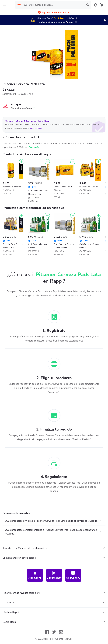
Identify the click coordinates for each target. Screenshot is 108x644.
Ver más (34, 147)
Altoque (16, 104)
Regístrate (60, 18)
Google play (54, 575)
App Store (35, 575)
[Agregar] (22, 162)
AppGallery (73, 575)
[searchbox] (53, 5)
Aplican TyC (71, 22)
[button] (54, 12)
